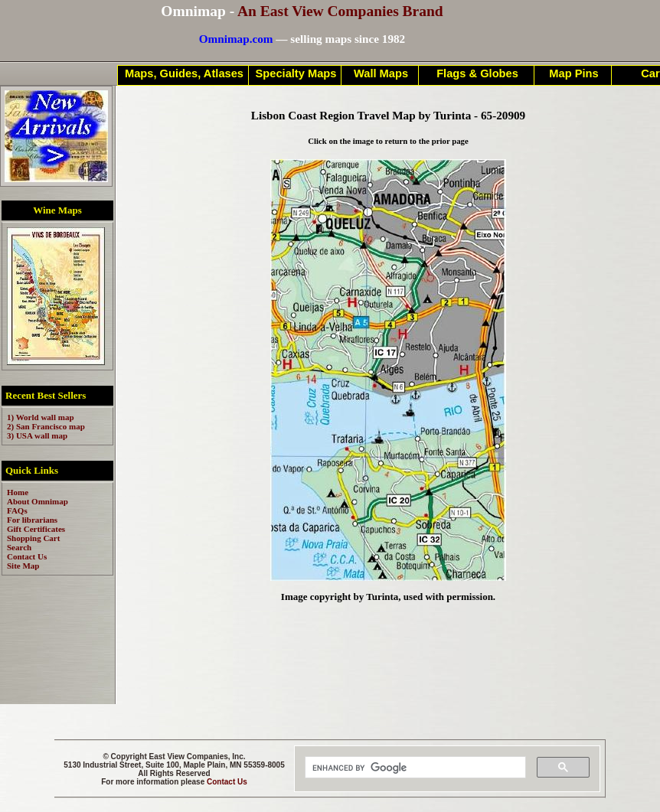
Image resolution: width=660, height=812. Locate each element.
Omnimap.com (236, 39)
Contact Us (227, 782)
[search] (414, 768)
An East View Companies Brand (340, 11)
